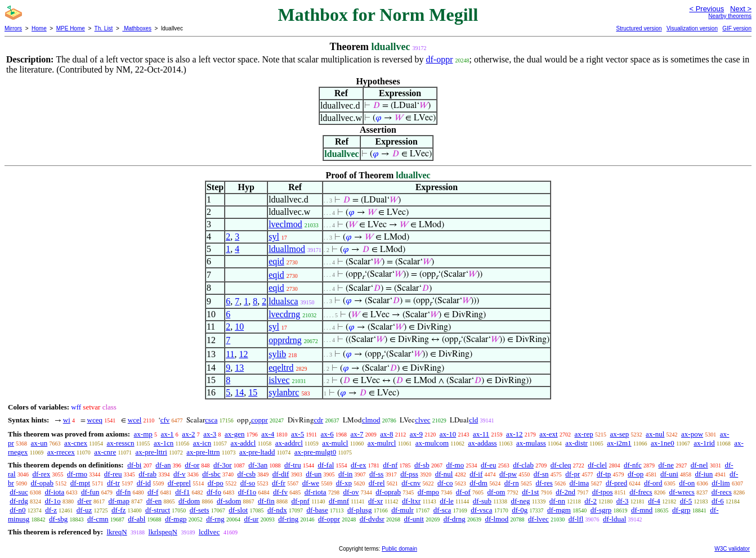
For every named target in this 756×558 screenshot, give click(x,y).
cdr (319, 420)
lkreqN (117, 532)
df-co (445, 483)
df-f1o (247, 492)
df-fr (279, 483)
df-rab (147, 474)
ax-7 (357, 434)
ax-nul (655, 434)
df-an (163, 465)
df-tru (293, 465)
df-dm (478, 483)
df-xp (344, 483)
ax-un (39, 443)
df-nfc (633, 465)
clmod (371, 420)
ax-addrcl (289, 443)
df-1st (530, 492)
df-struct (158, 510)
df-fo (214, 492)
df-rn (512, 483)
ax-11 (481, 434)
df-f (153, 492)
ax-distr (576, 443)
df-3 (623, 501)
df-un (314, 474)
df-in (345, 474)
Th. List (104, 28)
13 (239, 368)
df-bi (134, 465)
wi (67, 420)
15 (253, 392)
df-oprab (388, 492)
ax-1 (167, 434)
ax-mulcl (335, 443)
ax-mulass (531, 443)
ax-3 (210, 434)
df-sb (422, 465)
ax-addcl (243, 443)
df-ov (351, 492)
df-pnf (300, 501)
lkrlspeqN (163, 532)
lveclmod (285, 224)
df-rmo (77, 474)
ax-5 (298, 434)
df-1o (53, 501)
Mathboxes (137, 28)
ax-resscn (120, 443)
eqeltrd (281, 368)
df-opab (42, 483)
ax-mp (143, 434)
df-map (119, 501)
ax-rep (583, 434)
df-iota (55, 492)
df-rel (377, 483)
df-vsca (481, 510)
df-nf (390, 465)
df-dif (281, 474)
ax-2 (188, 434)
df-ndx (277, 510)
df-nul (444, 474)
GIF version (737, 28)
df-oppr (440, 59)
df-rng (215, 519)
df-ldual (614, 519)
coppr (260, 420)
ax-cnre (105, 452)
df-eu (488, 465)
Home (39, 28)
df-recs (722, 492)
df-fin (266, 501)
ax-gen (234, 434)
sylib (277, 354)
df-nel (699, 465)
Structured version (639, 28)
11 (230, 354)
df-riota (316, 492)
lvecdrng (284, 314)
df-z (51, 510)
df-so (248, 483)
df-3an (258, 465)
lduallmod (287, 249)
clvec (422, 420)
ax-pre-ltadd (257, 452)
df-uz (84, 510)
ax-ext (548, 434)
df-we (311, 483)
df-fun (90, 492)
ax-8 (386, 434)
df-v (180, 474)
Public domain (399, 549)
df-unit (414, 519)
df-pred (616, 483)
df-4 (654, 501)
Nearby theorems (730, 16)
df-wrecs (681, 492)
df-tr (113, 483)
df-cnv (411, 483)
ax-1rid (704, 443)
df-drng (455, 519)
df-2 (591, 501)
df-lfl (576, 519)
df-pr (572, 474)
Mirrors (13, 28)
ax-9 (416, 434)
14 (239, 392)
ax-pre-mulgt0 (315, 452)
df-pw (508, 474)
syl (274, 237)
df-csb (247, 474)
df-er (84, 501)
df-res (544, 483)
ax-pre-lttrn (203, 452)
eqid (276, 261)
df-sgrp (601, 510)
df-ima (580, 483)
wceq (95, 420)
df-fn (123, 492)
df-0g (520, 510)
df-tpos (603, 492)
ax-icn (202, 443)
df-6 (718, 501)
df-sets (200, 510)
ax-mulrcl (382, 443)
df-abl (137, 519)
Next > (741, 9)
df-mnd (642, 510)
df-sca (442, 510)
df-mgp (176, 519)
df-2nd (565, 492)
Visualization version (692, 28)
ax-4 (268, 434)
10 (239, 327)
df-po (216, 483)
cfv (165, 420)
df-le (447, 501)
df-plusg (359, 510)
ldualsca (283, 301)
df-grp (681, 510)
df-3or (223, 465)
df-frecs (641, 492)
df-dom (189, 501)
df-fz (118, 510)
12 (244, 354)
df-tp (604, 474)
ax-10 (448, 434)
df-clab (523, 465)
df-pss (409, 474)
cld (473, 420)
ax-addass (482, 443)
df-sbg (58, 519)
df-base (317, 510)
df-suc (19, 492)
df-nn (557, 501)
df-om (496, 492)
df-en (154, 501)
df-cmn (98, 519)
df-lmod (496, 519)
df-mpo (428, 492)
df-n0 (17, 510)
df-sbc (211, 474)
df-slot (238, 510)
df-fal (326, 465)
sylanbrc (284, 392)
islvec (279, 380)
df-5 (686, 501)
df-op (636, 474)
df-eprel (179, 483)
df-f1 (182, 492)
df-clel (597, 465)
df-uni (669, 474)
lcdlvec (209, 532)
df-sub (482, 501)
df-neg (520, 501)
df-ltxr (411, 501)
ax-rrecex (61, 452)
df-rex (41, 474)
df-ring (288, 519)
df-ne (666, 465)
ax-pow (692, 434)
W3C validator (732, 549)
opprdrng (285, 340)
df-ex (358, 465)
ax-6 (327, 434)
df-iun (704, 474)
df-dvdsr (372, 519)
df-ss (376, 474)
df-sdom (229, 501)
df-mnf (339, 501)
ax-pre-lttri (151, 452)
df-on (687, 483)
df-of (463, 492)
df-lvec (538, 519)
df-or (192, 465)
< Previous (706, 9)
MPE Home (71, 28)
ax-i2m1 (619, 443)
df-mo (455, 465)
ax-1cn (164, 443)
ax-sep (619, 434)
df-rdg (19, 501)
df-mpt (80, 483)
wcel (135, 420)
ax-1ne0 (663, 443)
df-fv (280, 492)
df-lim (721, 483)
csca (211, 420)
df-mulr (402, 510)
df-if (476, 474)
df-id (144, 483)
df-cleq (561, 465)
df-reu (113, 474)
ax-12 (515, 434)
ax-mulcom (432, 443)
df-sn (541, 474)
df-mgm (559, 510)
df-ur (251, 519)
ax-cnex (76, 443)
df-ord (653, 483)
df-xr (375, 501)
